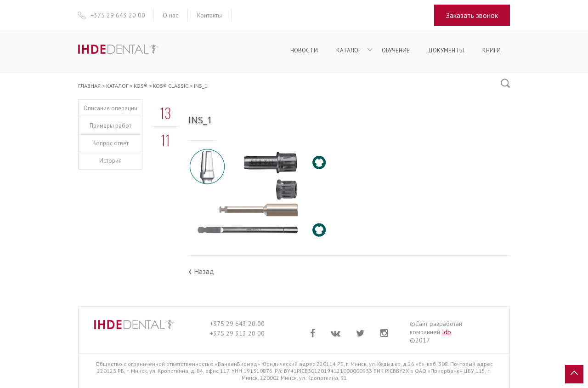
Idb (447, 332)
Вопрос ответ (110, 143)
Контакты (209, 15)
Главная (89, 86)
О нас (170, 15)
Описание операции (110, 108)
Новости (304, 50)
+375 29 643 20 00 (237, 324)
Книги (492, 50)
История (110, 161)
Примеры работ (110, 126)
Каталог (349, 50)
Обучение (396, 50)
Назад (201, 271)
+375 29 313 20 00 (237, 333)
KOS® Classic (171, 86)
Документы (446, 50)
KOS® (141, 86)
